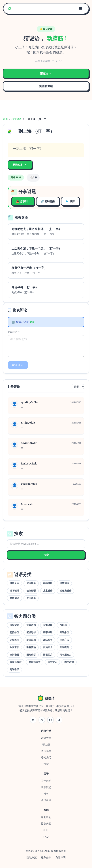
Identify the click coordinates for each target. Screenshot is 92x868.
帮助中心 (46, 817)
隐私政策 (32, 857)
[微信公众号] (33, 720)
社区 (46, 830)
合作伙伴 (46, 800)
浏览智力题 (46, 86)
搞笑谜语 (64, 583)
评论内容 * (13, 332)
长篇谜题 (48, 625)
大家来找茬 (16, 662)
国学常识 (52, 662)
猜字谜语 (17, 119)
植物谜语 (31, 591)
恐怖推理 (14, 632)
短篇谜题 (31, 625)
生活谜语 (31, 598)
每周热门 (46, 757)
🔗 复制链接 (48, 201)
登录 (32, 322)
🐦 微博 (70, 201)
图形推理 (64, 632)
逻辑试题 (31, 640)
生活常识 (14, 647)
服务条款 (46, 857)
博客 (46, 794)
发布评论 (18, 365)
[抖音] (59, 720)
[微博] (42, 720)
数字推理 (48, 632)
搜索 (46, 555)
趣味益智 (48, 640)
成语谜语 (31, 583)
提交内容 (46, 824)
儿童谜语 (48, 591)
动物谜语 (48, 583)
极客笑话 (31, 647)
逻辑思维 (31, 632)
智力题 (46, 744)
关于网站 (46, 781)
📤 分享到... (23, 201)
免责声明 (61, 857)
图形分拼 (31, 655)
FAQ (46, 837)
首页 (5, 119)
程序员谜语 (66, 591)
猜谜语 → (46, 73)
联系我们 (46, 787)
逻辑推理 (14, 640)
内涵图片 (48, 647)
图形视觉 (64, 647)
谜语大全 (14, 583)
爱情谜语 (14, 598)
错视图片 (48, 655)
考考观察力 (66, 655)
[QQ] (50, 720)
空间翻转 (14, 655)
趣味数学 (14, 669)
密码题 (63, 625)
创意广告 (64, 640)
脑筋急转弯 (35, 662)
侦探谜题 (14, 625)
